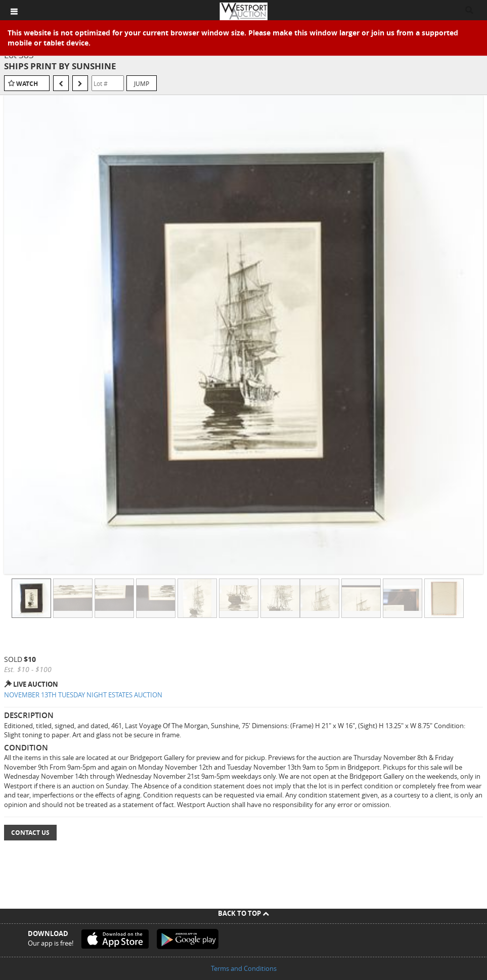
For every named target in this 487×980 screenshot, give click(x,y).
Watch (27, 84)
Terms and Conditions (244, 968)
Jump (142, 83)
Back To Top (243, 913)
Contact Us (30, 833)
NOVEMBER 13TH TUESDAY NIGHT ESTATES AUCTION (83, 695)
